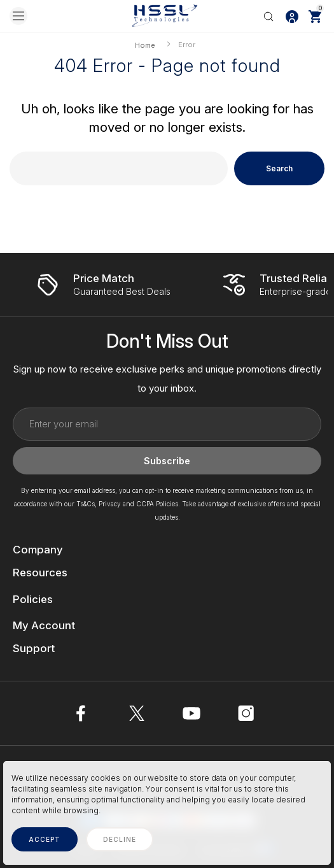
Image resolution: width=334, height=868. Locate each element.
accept (45, 839)
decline (120, 839)
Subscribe (167, 461)
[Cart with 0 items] (315, 16)
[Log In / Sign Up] (292, 16)
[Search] (268, 16)
